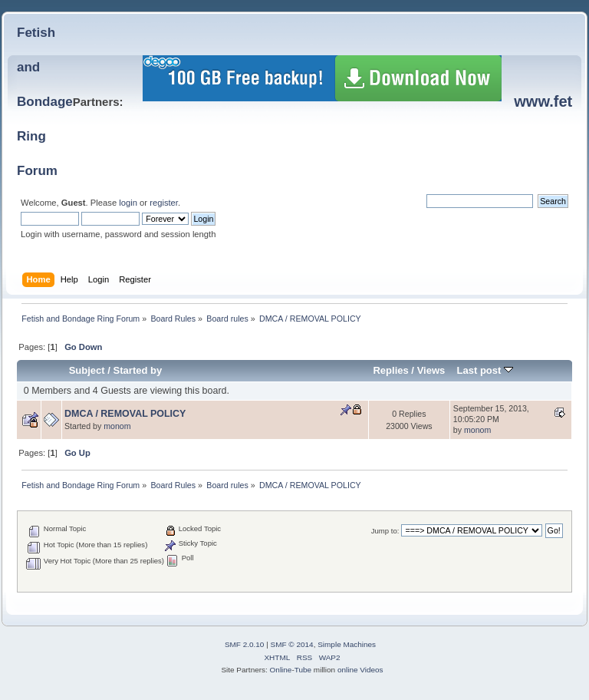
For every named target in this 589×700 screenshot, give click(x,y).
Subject (87, 370)
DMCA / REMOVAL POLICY (125, 414)
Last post (485, 370)
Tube (303, 670)
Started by (138, 370)
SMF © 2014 (292, 644)
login (128, 203)
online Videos (360, 670)
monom (117, 426)
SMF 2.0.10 (245, 644)
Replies (390, 370)
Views (431, 370)
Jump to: (385, 531)
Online (281, 670)
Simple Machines (347, 644)
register (164, 203)
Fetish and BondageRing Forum (45, 102)
